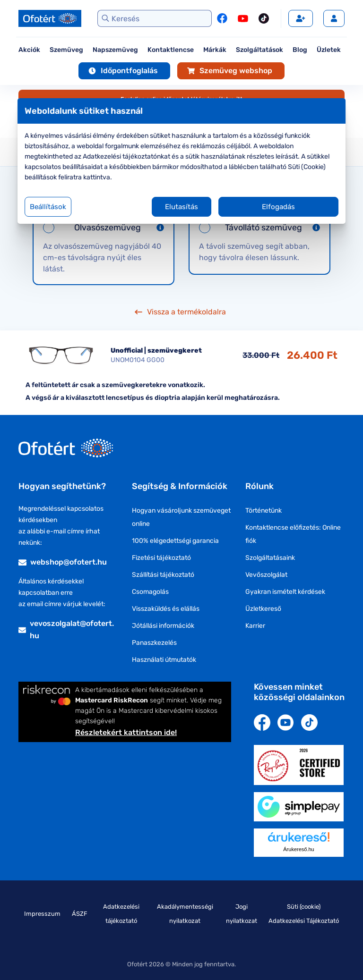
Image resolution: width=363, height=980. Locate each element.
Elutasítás (181, 207)
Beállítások (58, 207)
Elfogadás (272, 207)
